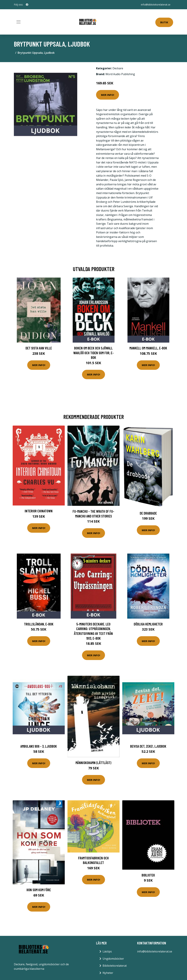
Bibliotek (148, 875)
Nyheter (108, 973)
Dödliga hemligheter (148, 624)
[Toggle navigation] (18, 22)
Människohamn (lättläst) (93, 763)
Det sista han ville (39, 348)
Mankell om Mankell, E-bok (148, 348)
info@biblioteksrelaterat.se (156, 5)
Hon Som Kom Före (39, 890)
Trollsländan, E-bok (39, 624)
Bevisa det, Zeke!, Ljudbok (148, 746)
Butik (164, 22)
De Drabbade (148, 513)
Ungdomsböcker (113, 959)
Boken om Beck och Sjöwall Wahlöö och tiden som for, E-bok (93, 353)
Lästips (107, 951)
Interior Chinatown (39, 511)
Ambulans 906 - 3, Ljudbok (39, 746)
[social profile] (27, 5)
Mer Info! (108, 95)
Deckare (118, 68)
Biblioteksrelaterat (115, 966)
